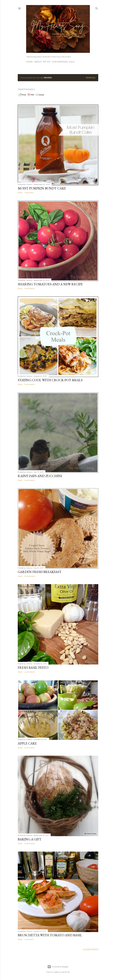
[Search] (97, 8)
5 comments (29, 288)
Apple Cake (27, 743)
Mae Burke (65, 972)
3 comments (30, 844)
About (38, 62)
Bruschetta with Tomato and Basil (50, 935)
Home (29, 62)
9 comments (30, 480)
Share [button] (20, 193)
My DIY (47, 62)
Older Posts (91, 950)
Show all (91, 78)
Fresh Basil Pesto (33, 668)
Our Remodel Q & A (63, 62)
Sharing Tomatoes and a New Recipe (50, 284)
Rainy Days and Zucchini (40, 476)
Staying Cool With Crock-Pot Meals (50, 380)
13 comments (30, 576)
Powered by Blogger (58, 967)
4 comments (30, 672)
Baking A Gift (30, 839)
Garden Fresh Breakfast (40, 572)
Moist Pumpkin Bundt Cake (42, 188)
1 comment (29, 193)
